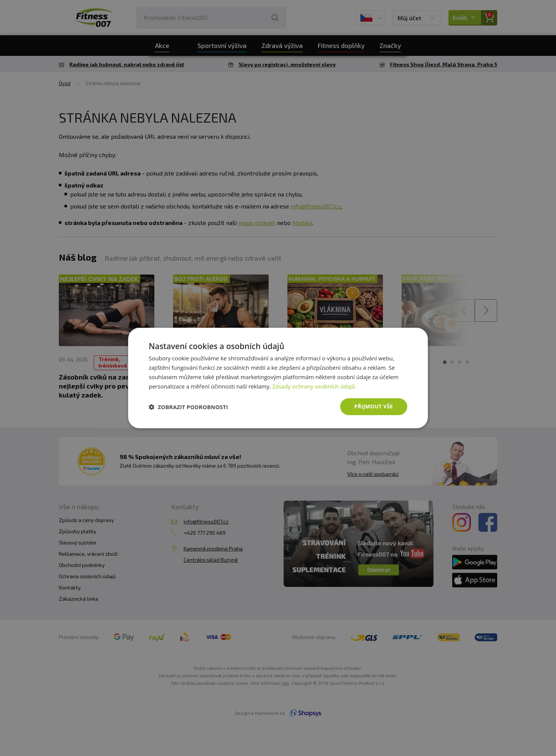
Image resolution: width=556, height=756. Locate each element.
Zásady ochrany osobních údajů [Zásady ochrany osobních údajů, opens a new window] (314, 386)
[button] (188, 407)
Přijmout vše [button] (374, 406)
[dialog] (278, 378)
